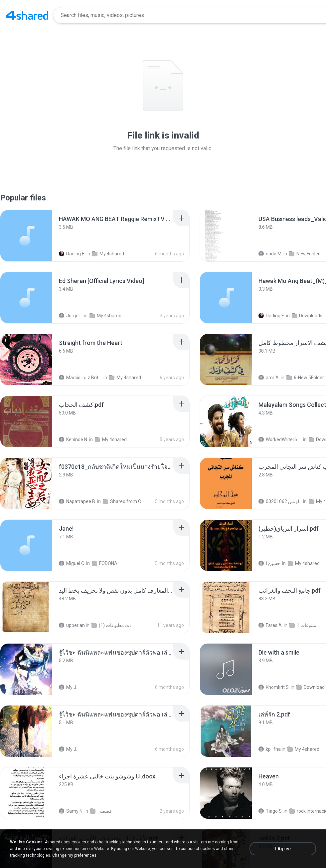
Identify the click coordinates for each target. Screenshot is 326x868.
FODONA (105, 563)
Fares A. (271, 625)
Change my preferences (74, 855)
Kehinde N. (74, 439)
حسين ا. (270, 563)
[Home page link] (27, 15)
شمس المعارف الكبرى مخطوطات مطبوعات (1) (113, 625)
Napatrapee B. (78, 501)
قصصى (101, 811)
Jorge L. (71, 316)
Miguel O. (72, 563)
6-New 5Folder (305, 378)
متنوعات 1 (303, 625)
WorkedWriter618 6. (280, 439)
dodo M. (270, 254)
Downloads (307, 316)
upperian (72, 625)
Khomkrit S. (274, 687)
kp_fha (270, 749)
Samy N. (71, 811)
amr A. (269, 378)
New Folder (304, 254)
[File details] (26, 236)
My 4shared (108, 254)
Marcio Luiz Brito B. (81, 378)
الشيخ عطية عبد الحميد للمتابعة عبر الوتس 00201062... (280, 501)
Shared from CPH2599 (125, 501)
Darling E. (72, 254)
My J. (68, 687)
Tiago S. (271, 811)
